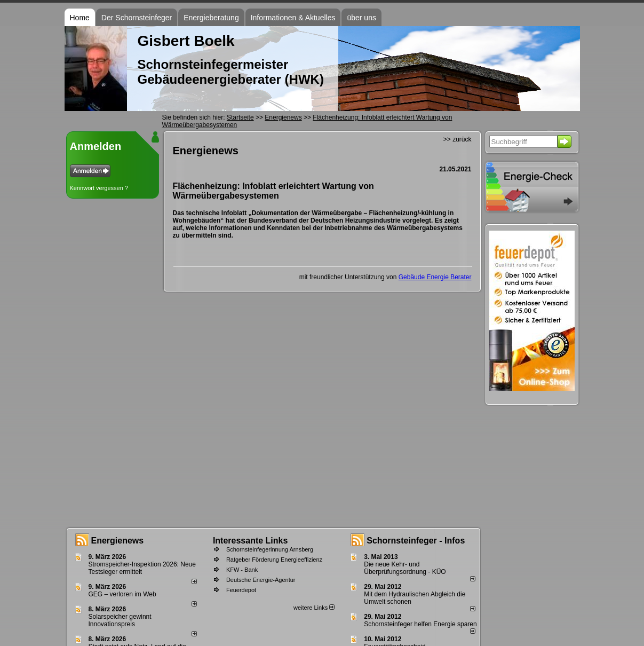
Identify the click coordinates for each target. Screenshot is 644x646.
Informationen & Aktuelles (293, 18)
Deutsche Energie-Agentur (261, 580)
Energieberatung (211, 18)
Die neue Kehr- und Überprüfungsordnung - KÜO (405, 568)
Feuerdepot (241, 590)
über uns (361, 18)
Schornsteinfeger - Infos (416, 541)
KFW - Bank (242, 570)
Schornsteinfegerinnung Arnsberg (270, 549)
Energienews (118, 541)
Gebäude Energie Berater (435, 277)
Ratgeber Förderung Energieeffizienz (274, 560)
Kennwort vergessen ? (99, 188)
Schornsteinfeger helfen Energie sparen (420, 624)
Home (80, 18)
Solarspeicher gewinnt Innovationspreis (120, 620)
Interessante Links (251, 541)
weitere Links (314, 608)
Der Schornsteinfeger (137, 18)
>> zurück (458, 139)
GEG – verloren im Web (122, 594)
